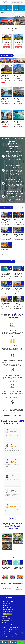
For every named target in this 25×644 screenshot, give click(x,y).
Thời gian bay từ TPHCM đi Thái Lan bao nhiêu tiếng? (18, 569)
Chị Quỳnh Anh (13, 445)
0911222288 (16, 630)
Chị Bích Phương (13, 430)
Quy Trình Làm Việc (8, 603)
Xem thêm (6, 47)
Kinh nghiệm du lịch (6, 207)
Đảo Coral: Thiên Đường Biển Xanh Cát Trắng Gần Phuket (6, 275)
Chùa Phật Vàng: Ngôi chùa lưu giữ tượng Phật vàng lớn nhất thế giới (6, 305)
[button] (23, 42)
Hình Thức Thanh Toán (8, 607)
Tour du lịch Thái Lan (7, 56)
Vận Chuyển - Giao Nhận (9, 610)
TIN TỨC (13, 557)
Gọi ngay (21, 642)
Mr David (12, 490)
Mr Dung (12, 505)
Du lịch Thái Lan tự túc (7, 620)
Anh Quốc (12, 475)
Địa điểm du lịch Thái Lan (7, 261)
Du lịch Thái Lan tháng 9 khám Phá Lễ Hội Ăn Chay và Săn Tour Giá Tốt (19, 237)
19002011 (6, 630)
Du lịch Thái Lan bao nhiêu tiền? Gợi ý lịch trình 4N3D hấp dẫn (18, 221)
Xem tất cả (12, 518)
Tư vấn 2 (13, 642)
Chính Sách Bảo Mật (8, 612)
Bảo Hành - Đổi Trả (8, 605)
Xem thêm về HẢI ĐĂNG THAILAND (13, 416)
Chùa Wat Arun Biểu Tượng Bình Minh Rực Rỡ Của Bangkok (18, 275)
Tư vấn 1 (4, 642)
